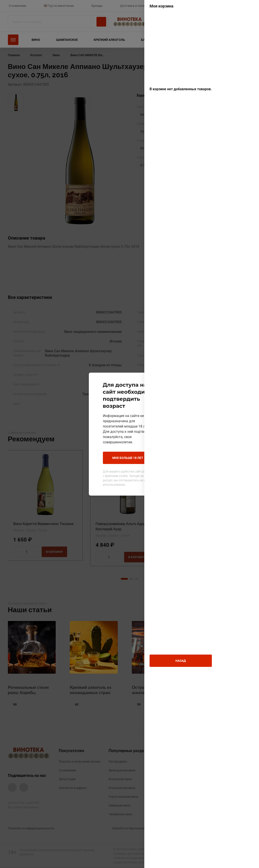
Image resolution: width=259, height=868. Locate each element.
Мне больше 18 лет (98, 447)
